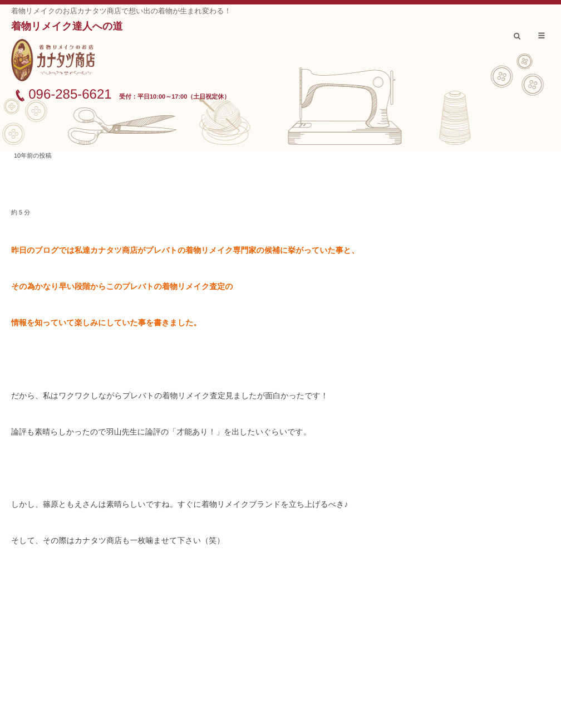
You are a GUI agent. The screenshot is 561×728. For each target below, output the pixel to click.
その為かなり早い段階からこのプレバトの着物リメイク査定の (122, 286)
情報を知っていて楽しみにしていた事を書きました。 (106, 323)
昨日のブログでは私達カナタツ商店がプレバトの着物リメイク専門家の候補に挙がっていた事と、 (185, 250)
